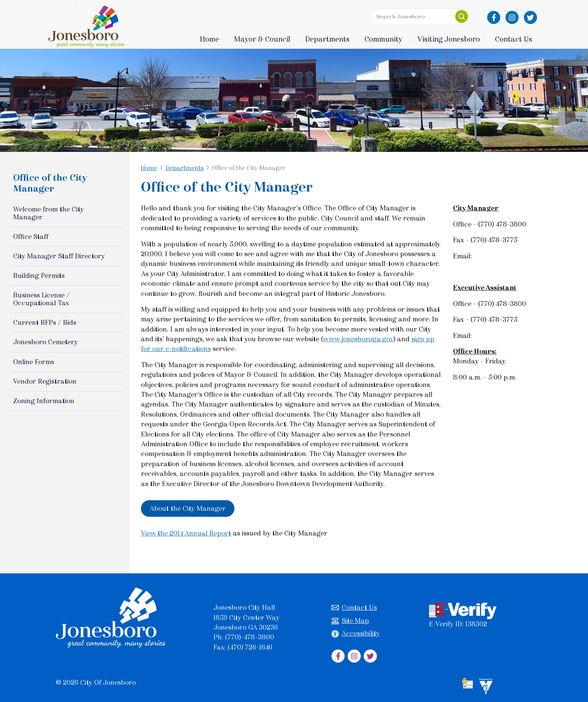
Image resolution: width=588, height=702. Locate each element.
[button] (462, 16)
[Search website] (418, 16)
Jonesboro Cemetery (45, 342)
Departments (185, 168)
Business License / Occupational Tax (41, 299)
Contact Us (354, 608)
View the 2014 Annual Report (186, 533)
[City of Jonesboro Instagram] (512, 17)
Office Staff (31, 237)
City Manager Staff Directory (59, 256)
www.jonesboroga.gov (358, 339)
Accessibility (355, 634)
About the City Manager (188, 508)
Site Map (350, 621)
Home (209, 39)
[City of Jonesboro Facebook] (494, 17)
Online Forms (34, 362)
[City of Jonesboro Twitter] (530, 17)
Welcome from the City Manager (48, 213)
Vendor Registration (45, 381)
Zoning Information (44, 401)
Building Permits (39, 276)
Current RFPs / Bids (45, 322)
